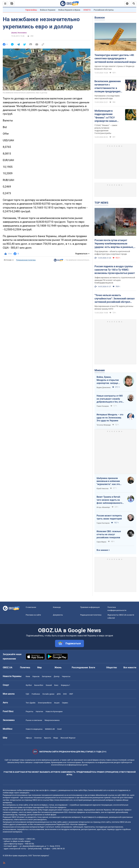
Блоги (92, 667)
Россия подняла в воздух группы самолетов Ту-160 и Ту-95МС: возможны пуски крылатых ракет (115, 270)
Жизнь (58, 667)
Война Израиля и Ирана (69, 10)
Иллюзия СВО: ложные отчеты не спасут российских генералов (109, 534)
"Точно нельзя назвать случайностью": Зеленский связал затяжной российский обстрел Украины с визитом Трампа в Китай (115, 299)
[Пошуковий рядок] (134, 3)
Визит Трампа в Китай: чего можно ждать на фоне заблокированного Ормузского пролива (109, 500)
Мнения (100, 370)
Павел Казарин (103, 406)
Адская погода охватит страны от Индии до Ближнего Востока (114, 68)
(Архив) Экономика (19, 33)
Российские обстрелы (104, 10)
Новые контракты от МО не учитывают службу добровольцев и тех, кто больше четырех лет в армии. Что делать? (110, 399)
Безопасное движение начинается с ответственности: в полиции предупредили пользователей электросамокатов (108, 86)
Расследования (80, 667)
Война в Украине (48, 10)
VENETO (87, 10)
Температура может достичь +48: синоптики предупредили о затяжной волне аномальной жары (115, 58)
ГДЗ (27, 694)
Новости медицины (34, 729)
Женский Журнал (68, 738)
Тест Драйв (31, 703)
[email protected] (35, 849)
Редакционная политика (26, 260)
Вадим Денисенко (104, 388)
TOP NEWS (101, 203)
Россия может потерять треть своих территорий (109, 517)
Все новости (130, 667)
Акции (57, 703)
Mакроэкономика (52, 720)
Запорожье (47, 676)
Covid (59, 729)
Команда (57, 607)
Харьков (36, 676)
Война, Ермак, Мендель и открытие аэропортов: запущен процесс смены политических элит (108, 380)
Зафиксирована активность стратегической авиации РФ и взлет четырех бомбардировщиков (115, 280)
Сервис (65, 703)
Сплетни (38, 738)
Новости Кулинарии (54, 711)
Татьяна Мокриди (104, 425)
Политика (25, 667)
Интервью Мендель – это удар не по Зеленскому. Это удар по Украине (110, 418)
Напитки (39, 711)
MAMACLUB (50, 729)
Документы (58, 615)
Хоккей (49, 685)
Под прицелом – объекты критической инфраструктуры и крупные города (112, 253)
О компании (31, 607)
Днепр (57, 676)
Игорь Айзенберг (103, 507)
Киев (28, 676)
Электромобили (45, 703)
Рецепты (29, 711)
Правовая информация (90, 607)
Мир (39, 667)
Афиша (29, 738)
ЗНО (65, 694)
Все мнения (102, 550)
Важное (100, 18)
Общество (112, 667)
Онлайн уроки (48, 694)
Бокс (56, 685)
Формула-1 (65, 685)
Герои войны (31, 10)
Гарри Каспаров (103, 523)
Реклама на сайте (33, 615)
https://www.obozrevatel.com (95, 790)
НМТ (71, 694)
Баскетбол (39, 685)
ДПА (59, 694)
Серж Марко (101, 542)
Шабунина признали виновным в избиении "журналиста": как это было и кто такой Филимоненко (108, 481)
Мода (56, 738)
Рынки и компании (34, 720)
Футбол (29, 685)
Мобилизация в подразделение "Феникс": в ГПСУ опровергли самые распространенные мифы (106, 116)
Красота (47, 738)
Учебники (36, 694)
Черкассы (66, 676)
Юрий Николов (103, 489)
